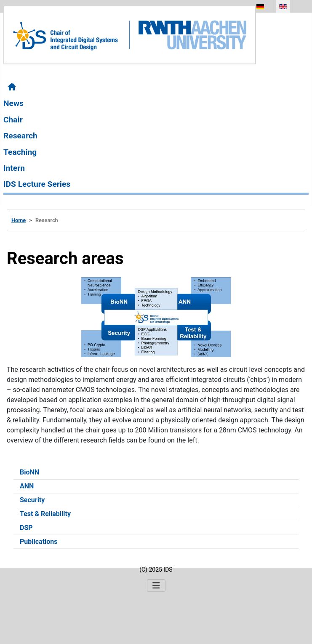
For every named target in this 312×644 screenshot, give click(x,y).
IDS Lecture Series (37, 184)
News (13, 103)
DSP (26, 528)
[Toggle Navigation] (156, 586)
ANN (27, 486)
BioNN (29, 472)
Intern (14, 168)
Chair (13, 120)
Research (20, 136)
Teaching (20, 152)
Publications (39, 542)
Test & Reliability (45, 514)
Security (32, 500)
